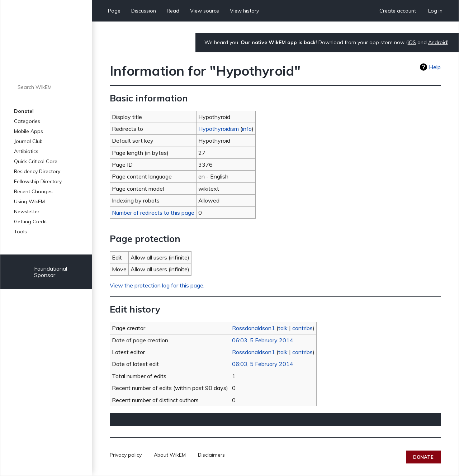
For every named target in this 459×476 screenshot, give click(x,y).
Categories (27, 121)
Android (438, 42)
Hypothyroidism (219, 129)
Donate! (24, 111)
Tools (20, 232)
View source (205, 11)
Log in (435, 11)
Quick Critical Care (36, 161)
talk (283, 328)
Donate (423, 457)
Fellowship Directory (38, 181)
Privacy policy (126, 455)
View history (244, 11)
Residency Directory (37, 171)
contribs (302, 328)
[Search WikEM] (46, 87)
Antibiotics (26, 151)
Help (435, 67)
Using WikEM (29, 201)
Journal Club (28, 141)
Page (114, 11)
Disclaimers (211, 455)
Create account (398, 11)
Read (173, 11)
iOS (412, 42)
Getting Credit (30, 222)
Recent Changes (33, 191)
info (247, 129)
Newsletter (27, 211)
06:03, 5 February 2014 (263, 340)
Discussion (144, 11)
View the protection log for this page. (157, 285)
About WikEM (170, 455)
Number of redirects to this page (153, 213)
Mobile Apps (29, 131)
